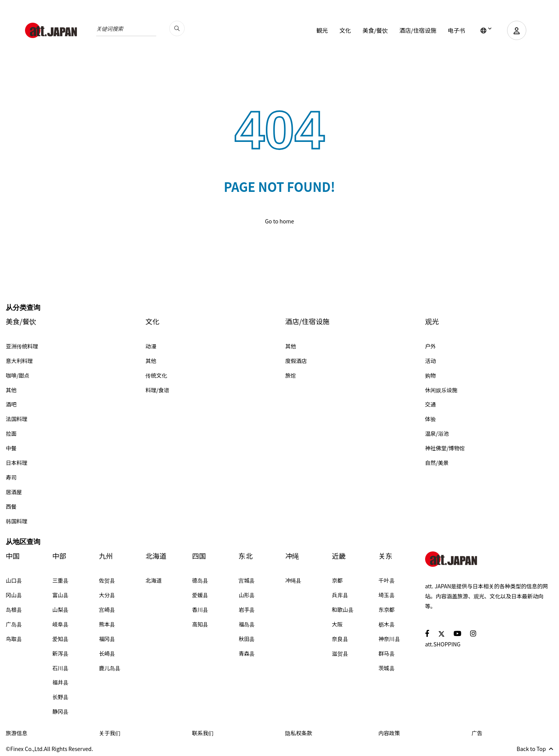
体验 (431, 419)
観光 (322, 30)
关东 (385, 556)
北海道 (156, 556)
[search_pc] (177, 28)
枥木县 (387, 624)
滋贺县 (340, 653)
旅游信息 (17, 733)
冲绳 (292, 556)
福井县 (60, 682)
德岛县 (200, 580)
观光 (432, 321)
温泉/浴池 (437, 433)
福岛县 (247, 624)
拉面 (11, 433)
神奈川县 (389, 639)
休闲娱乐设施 (441, 390)
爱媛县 (200, 595)
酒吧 (11, 404)
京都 (337, 580)
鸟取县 (14, 639)
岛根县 (14, 609)
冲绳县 (293, 580)
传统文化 (156, 375)
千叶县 (387, 580)
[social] (427, 633)
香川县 (200, 609)
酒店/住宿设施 (418, 30)
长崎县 (107, 653)
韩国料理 (17, 521)
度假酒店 (296, 361)
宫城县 (247, 580)
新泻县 (60, 653)
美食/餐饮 (375, 30)
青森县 (247, 653)
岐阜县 (60, 624)
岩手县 (247, 609)
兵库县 (340, 595)
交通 (431, 404)
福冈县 (107, 639)
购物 (431, 375)
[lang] (486, 30)
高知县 (200, 624)
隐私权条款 (299, 733)
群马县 (387, 653)
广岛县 (14, 624)
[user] (517, 30)
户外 (431, 346)
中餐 (11, 448)
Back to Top (535, 749)
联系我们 (203, 733)
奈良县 (340, 639)
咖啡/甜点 (18, 375)
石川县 (60, 668)
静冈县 (60, 711)
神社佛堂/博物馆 (445, 448)
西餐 (11, 506)
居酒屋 (14, 492)
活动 (431, 361)
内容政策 (389, 733)
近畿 (339, 556)
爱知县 (60, 639)
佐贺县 (107, 580)
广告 (477, 733)
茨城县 (387, 668)
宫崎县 (107, 609)
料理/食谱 (157, 390)
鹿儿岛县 (110, 668)
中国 (13, 556)
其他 (11, 390)
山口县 (14, 580)
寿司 (11, 477)
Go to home (280, 221)
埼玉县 (387, 595)
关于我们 (110, 733)
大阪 (337, 624)
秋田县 (247, 639)
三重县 (60, 580)
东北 (245, 556)
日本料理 (17, 463)
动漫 (151, 346)
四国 (199, 556)
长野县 (60, 697)
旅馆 (291, 375)
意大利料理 (19, 361)
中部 (59, 556)
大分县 (107, 595)
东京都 (387, 609)
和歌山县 (343, 609)
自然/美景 (437, 463)
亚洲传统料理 (22, 346)
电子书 (456, 30)
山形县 (247, 595)
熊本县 (107, 624)
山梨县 (60, 609)
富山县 (60, 595)
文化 (345, 30)
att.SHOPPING (443, 644)
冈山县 (14, 595)
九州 (106, 556)
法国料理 (17, 419)
